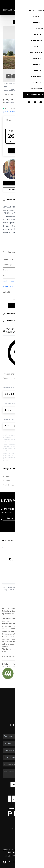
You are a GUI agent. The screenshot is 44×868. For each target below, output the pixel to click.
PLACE (34, 828)
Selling (22, 679)
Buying (22, 675)
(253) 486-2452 (22, 808)
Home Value (22, 685)
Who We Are (22, 689)
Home (22, 669)
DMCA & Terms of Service (28, 865)
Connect (22, 692)
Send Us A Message (22, 760)
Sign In (35, 2)
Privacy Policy (12, 865)
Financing (22, 682)
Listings (22, 672)
